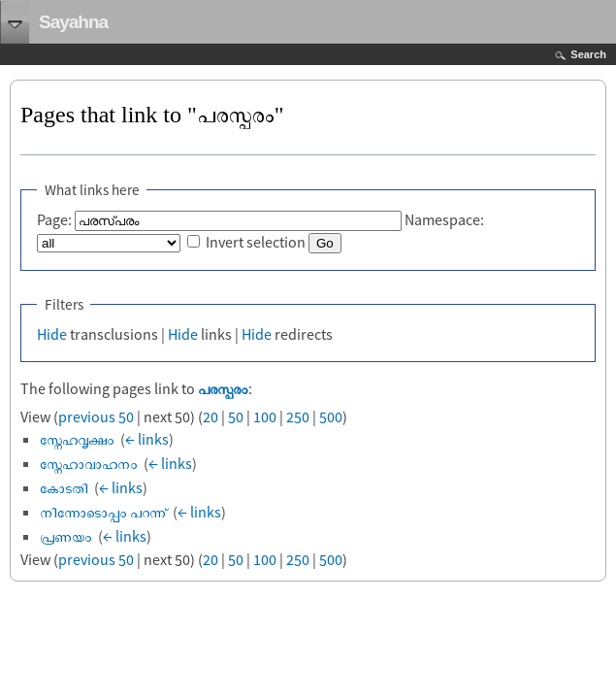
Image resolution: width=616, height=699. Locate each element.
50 (236, 416)
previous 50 (96, 416)
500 (331, 416)
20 (211, 416)
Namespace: (444, 219)
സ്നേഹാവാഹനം (89, 463)
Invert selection (256, 242)
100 (265, 416)
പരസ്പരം (223, 388)
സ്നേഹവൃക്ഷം (77, 439)
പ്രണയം (66, 536)
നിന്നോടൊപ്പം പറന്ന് (103, 512)
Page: (54, 219)
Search (588, 54)
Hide (52, 334)
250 (298, 416)
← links (147, 439)
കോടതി (64, 487)
